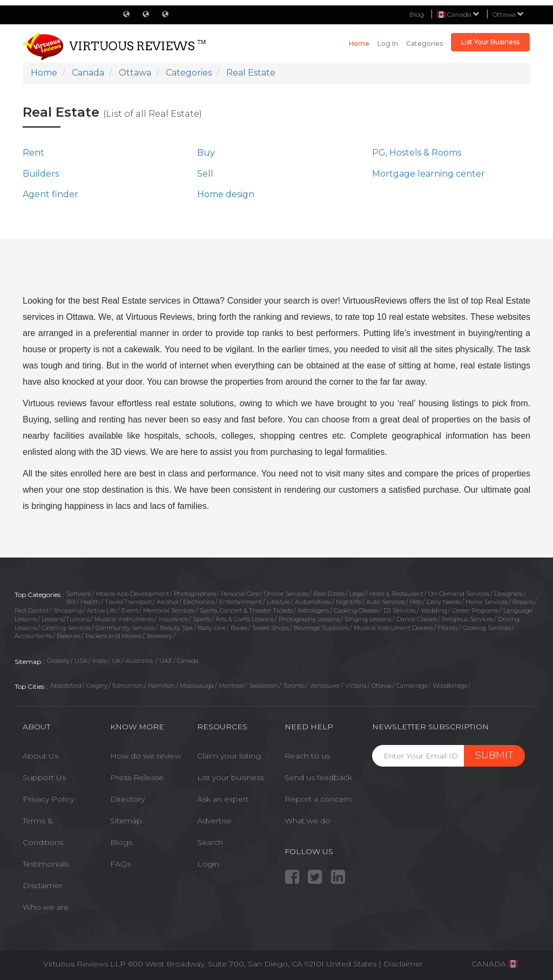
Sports (202, 619)
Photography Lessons (309, 619)
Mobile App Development (133, 594)
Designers (508, 594)
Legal (357, 594)
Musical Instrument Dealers (393, 628)
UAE (166, 661)
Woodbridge (450, 686)
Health (90, 602)
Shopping (68, 610)
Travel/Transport (128, 602)
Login (208, 864)
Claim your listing (229, 756)
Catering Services (66, 628)
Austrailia (140, 661)
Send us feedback (318, 777)
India (100, 661)
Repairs (523, 602)
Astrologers (313, 610)
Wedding (434, 610)
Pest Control (32, 610)
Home (359, 43)
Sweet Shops (271, 628)
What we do (308, 821)
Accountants (33, 636)
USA (81, 661)
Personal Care (240, 594)
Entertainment (241, 602)
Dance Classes (417, 619)
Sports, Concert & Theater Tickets (246, 610)
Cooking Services (487, 628)
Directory (127, 799)
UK (116, 661)
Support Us (44, 777)
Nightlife (349, 602)
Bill (71, 602)
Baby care (212, 628)
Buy (206, 153)
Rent (33, 153)
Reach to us (307, 756)
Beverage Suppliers (321, 628)
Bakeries (69, 636)
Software (79, 594)
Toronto (294, 686)
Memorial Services (169, 610)
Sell (205, 174)
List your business (231, 777)
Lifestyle (278, 602)
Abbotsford (66, 686)
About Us (41, 756)
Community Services (125, 628)
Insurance (173, 619)
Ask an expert (223, 799)
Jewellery (159, 636)
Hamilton (161, 686)
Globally (58, 661)
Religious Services (467, 619)
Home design (226, 194)
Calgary (97, 686)
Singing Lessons (368, 619)
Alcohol (167, 602)
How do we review (146, 756)
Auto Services (386, 602)
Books (239, 628)
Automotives (313, 602)
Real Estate (329, 594)
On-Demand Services (459, 594)
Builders (41, 174)
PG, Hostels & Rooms (417, 153)
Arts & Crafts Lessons (245, 619)
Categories (424, 43)
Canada (188, 661)
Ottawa (508, 14)
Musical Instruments (124, 619)
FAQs (120, 864)
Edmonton (128, 686)
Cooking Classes (356, 610)
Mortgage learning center (429, 174)
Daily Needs (444, 602)
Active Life (102, 610)
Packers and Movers (113, 636)
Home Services (487, 602)
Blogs (121, 842)
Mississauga (197, 686)
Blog (417, 14)
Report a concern (318, 799)
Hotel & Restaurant (396, 594)
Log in (388, 43)
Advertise (214, 821)
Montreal (231, 686)
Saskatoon (264, 686)
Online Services (286, 594)
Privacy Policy (48, 799)
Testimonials (46, 864)
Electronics (199, 602)
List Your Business (490, 42)
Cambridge (412, 686)
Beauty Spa (176, 628)
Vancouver (325, 686)
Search (210, 842)
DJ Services (400, 610)
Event (130, 610)
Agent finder (50, 194)
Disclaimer (42, 885)
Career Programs (475, 610)
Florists (448, 628)
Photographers (195, 594)
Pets (416, 602)
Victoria (356, 686)
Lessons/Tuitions (66, 619)
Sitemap (126, 821)
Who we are (46, 907)
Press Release (137, 777)
